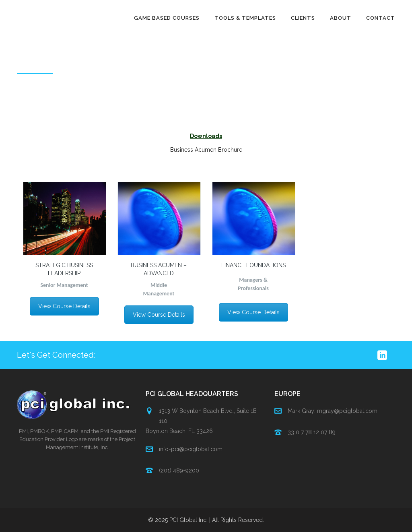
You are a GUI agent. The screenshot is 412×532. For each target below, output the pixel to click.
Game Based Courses (167, 18)
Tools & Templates (245, 18)
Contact (381, 18)
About (341, 18)
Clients (303, 18)
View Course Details (64, 306)
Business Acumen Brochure (206, 150)
